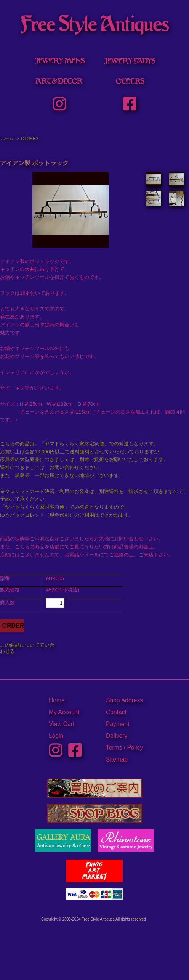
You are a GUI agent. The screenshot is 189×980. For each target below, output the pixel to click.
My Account (64, 712)
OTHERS (30, 138)
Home (57, 700)
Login (56, 736)
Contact (116, 712)
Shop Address (124, 700)
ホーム (7, 138)
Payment (118, 724)
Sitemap (117, 759)
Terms (114, 748)
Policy (135, 748)
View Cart (62, 724)
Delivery (117, 736)
